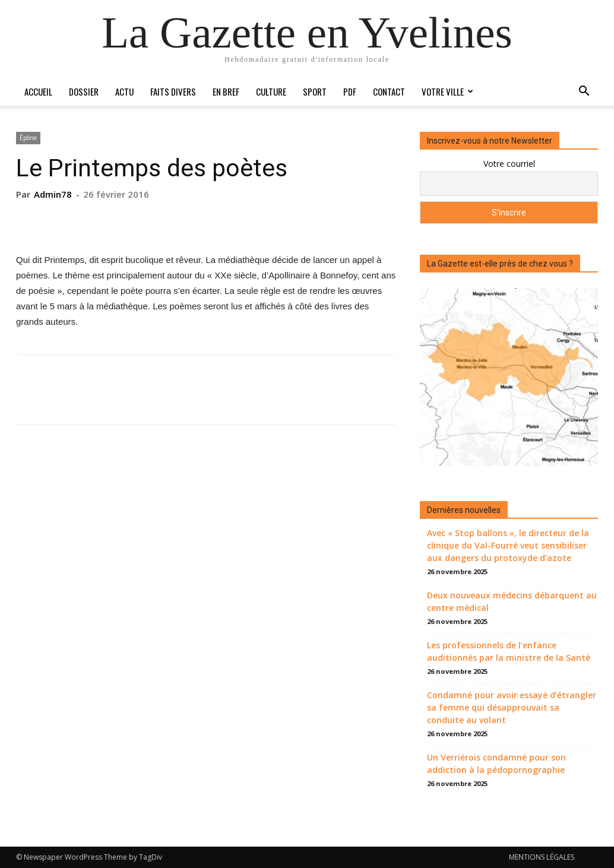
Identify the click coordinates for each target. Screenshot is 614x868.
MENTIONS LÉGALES (542, 857)
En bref (226, 91)
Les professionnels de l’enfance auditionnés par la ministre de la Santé (509, 651)
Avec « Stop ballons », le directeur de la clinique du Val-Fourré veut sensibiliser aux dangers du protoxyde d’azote (508, 545)
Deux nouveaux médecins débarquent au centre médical (512, 601)
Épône (28, 138)
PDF (350, 91)
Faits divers (173, 91)
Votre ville (447, 91)
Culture (271, 91)
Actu (124, 91)
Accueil (38, 91)
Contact (389, 91)
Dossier (84, 91)
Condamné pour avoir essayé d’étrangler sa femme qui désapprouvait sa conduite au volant (512, 707)
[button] (584, 92)
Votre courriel (509, 164)
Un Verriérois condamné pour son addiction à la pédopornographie (496, 764)
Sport (315, 91)
